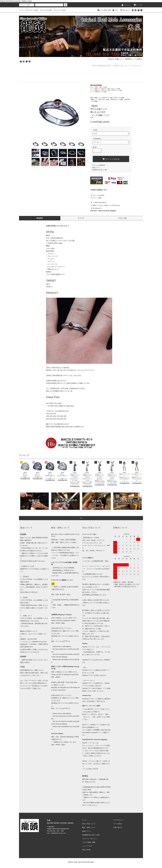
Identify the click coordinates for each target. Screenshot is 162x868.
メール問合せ (138, 59)
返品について (96, 168)
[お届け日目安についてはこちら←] (57, 226)
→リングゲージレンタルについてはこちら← (61, 406)
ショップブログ (87, 846)
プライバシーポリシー (89, 839)
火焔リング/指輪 (103, 87)
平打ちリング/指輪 (116, 89)
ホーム (21, 10)
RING (96, 87)
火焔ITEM (97, 92)
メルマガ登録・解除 (104, 10)
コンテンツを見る (60, 10)
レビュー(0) (122, 218)
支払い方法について (89, 824)
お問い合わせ (125, 10)
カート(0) (138, 5)
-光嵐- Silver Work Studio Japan (84, 862)
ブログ (115, 10)
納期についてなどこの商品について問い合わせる (105, 205)
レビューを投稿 (96, 198)
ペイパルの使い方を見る (90, 769)
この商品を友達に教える (98, 203)
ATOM (88, 850)
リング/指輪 (104, 92)
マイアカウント (118, 820)
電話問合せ (129, 59)
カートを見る (118, 824)
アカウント (126, 5)
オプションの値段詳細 (99, 165)
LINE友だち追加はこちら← (99, 190)
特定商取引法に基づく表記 (100, 170)
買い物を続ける (96, 208)
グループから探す (46, 10)
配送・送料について (89, 827)
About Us (111, 59)
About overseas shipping (107, 211)
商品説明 (40, 218)
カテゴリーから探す (31, 10)
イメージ (81, 218)
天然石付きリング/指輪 (117, 90)
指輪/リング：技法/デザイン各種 (102, 89)
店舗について (120, 59)
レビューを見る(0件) (97, 195)
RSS (84, 850)
